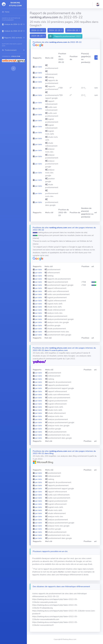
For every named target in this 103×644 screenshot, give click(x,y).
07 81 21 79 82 (16, 56)
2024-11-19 (37, 30)
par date (38, 67)
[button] (98, 4)
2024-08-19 (37, 36)
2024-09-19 (73, 30)
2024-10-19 (55, 30)
